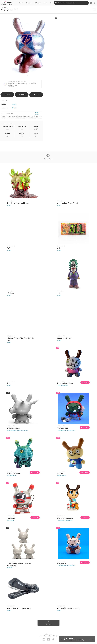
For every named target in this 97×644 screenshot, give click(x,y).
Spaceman (11, 518)
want (22, 95)
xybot (9, 205)
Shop (21, 3)
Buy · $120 (85, 563)
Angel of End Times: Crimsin (68, 203)
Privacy (55, 636)
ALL (59, 248)
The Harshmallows (63, 385)
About (42, 636)
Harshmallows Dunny (66, 383)
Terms (51, 636)
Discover (29, 3)
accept (92, 639)
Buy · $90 (85, 383)
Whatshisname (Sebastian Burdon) (18, 430)
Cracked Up (62, 563)
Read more (37, 113)
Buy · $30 (85, 518)
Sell (51, 3)
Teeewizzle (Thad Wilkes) (65, 520)
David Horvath (62, 475)
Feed (45, 3)
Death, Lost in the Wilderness (19, 203)
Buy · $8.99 (85, 473)
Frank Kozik (11, 520)
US (8, 383)
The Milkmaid (63, 428)
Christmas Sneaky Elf (65, 518)
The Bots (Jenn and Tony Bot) (66, 430)
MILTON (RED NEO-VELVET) (68, 608)
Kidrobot (10, 567)
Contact (46, 636)
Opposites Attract (65, 338)
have (7, 95)
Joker (59, 293)
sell (36, 95)
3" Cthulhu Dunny (14, 473)
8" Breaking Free (14, 428)
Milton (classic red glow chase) (19, 608)
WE (9, 248)
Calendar (38, 3)
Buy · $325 (35, 473)
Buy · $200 (85, 428)
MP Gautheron (12, 475)
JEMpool (11, 293)
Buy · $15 (35, 518)
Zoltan (60, 473)
